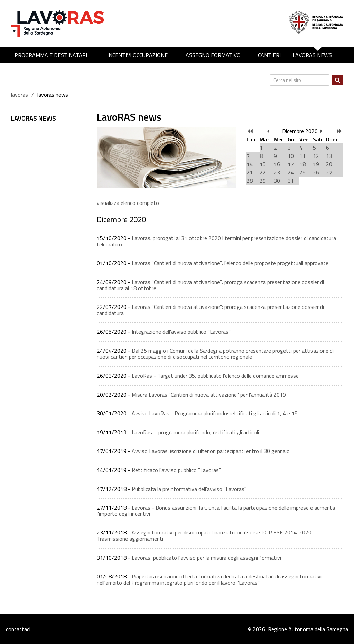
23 (277, 172)
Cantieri (269, 55)
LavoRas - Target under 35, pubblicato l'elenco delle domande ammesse (215, 376)
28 (250, 181)
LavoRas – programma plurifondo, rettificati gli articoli (195, 432)
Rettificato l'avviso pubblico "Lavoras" (176, 470)
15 (263, 164)
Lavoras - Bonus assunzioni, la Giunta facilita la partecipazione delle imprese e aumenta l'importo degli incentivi (216, 511)
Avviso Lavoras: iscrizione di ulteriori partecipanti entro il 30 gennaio (211, 451)
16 (277, 164)
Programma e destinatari (51, 55)
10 (291, 156)
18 (302, 164)
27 (329, 172)
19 (316, 164)
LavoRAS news (312, 55)
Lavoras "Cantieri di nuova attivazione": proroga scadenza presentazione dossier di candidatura (210, 310)
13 (329, 156)
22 (263, 172)
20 (329, 164)
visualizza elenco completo (128, 203)
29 (263, 181)
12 (316, 156)
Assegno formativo (213, 55)
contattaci (18, 629)
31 (291, 181)
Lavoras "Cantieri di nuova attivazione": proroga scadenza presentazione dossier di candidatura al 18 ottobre (210, 285)
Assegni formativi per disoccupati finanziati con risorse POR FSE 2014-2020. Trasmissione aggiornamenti (205, 536)
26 (316, 172)
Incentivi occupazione (137, 55)
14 (250, 164)
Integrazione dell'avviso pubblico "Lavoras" (181, 332)
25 (302, 172)
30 (277, 181)
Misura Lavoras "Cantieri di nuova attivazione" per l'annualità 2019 (209, 395)
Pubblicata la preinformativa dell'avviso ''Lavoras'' (189, 489)
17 (291, 164)
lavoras (20, 95)
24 (291, 172)
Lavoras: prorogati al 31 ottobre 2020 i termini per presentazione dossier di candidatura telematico (216, 241)
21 (250, 172)
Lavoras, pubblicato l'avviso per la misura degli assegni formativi (206, 558)
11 (302, 156)
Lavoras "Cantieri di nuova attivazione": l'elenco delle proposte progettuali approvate (230, 263)
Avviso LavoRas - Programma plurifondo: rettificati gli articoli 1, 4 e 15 (215, 413)
